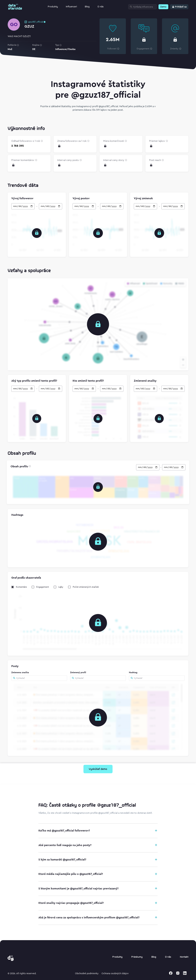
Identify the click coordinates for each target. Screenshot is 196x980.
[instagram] (178, 973)
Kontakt (184, 957)
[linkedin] (185, 973)
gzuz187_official (36, 22)
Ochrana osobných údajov (115, 973)
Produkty (53, 7)
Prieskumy (137, 957)
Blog (87, 7)
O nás (101, 7)
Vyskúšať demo (98, 769)
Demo (163, 7)
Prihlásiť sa (181, 7)
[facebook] (171, 973)
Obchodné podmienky (87, 973)
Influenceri (71, 7)
